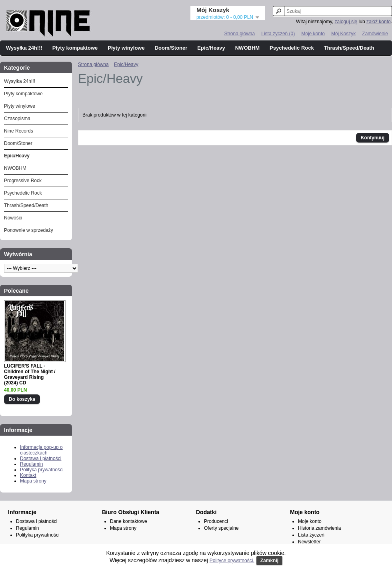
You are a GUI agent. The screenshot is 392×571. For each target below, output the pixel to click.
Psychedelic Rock (292, 48)
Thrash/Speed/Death (349, 48)
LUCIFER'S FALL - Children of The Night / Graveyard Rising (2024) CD (30, 374)
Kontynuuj (373, 138)
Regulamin (31, 464)
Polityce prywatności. (232, 561)
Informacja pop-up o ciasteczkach (41, 450)
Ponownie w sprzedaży (29, 230)
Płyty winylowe (126, 48)
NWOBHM (247, 48)
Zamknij (269, 561)
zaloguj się (346, 22)
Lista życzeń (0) (278, 34)
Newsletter (309, 542)
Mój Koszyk (343, 34)
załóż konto (379, 22)
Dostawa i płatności (41, 458)
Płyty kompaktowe (75, 48)
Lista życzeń (311, 535)
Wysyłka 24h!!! (24, 48)
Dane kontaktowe (129, 521)
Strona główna (239, 34)
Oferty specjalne (221, 528)
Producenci (216, 521)
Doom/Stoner (171, 48)
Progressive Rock (23, 181)
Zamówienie (375, 34)
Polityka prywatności (42, 470)
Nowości (13, 218)
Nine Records (19, 131)
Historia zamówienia (319, 528)
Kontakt (28, 475)
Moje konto (313, 34)
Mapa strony (33, 481)
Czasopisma (17, 119)
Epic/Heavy (211, 48)
